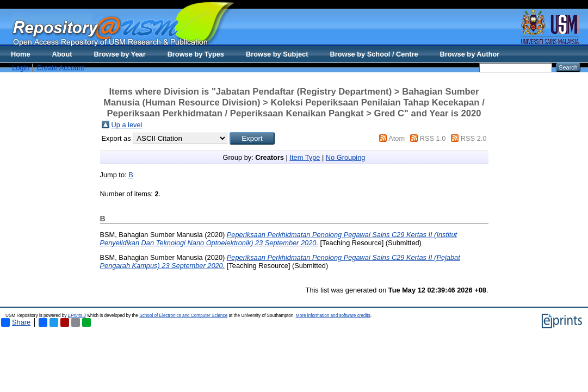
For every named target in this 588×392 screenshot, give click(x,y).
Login (20, 68)
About (62, 54)
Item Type (305, 157)
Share (16, 322)
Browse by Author (470, 54)
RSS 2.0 (474, 138)
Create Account (60, 68)
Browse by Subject (277, 54)
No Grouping (346, 157)
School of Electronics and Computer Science (183, 316)
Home (21, 54)
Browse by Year (120, 54)
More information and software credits (333, 316)
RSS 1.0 (433, 138)
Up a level (127, 125)
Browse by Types (196, 54)
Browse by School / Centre (374, 54)
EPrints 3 (77, 316)
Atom (397, 138)
